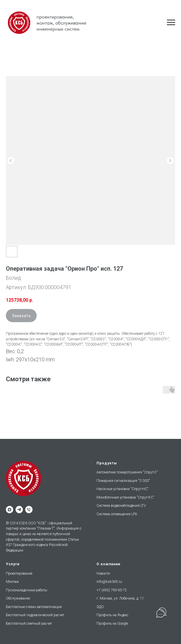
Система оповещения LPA (117, 514)
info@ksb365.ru (109, 582)
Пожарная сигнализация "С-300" (123, 481)
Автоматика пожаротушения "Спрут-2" (127, 472)
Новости (103, 573)
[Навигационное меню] (171, 23)
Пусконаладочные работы (27, 590)
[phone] (29, 510)
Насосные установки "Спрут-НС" (122, 489)
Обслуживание (18, 598)
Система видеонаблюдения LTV (121, 506)
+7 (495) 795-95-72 (112, 590)
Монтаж (12, 582)
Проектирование (19, 573)
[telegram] (19, 510)
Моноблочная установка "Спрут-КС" (125, 497)
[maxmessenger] (10, 510)
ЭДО (100, 607)
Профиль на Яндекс (113, 615)
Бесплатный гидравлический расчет (35, 615)
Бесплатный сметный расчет (29, 624)
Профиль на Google (112, 624)
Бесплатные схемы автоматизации (34, 607)
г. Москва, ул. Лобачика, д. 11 (120, 598)
